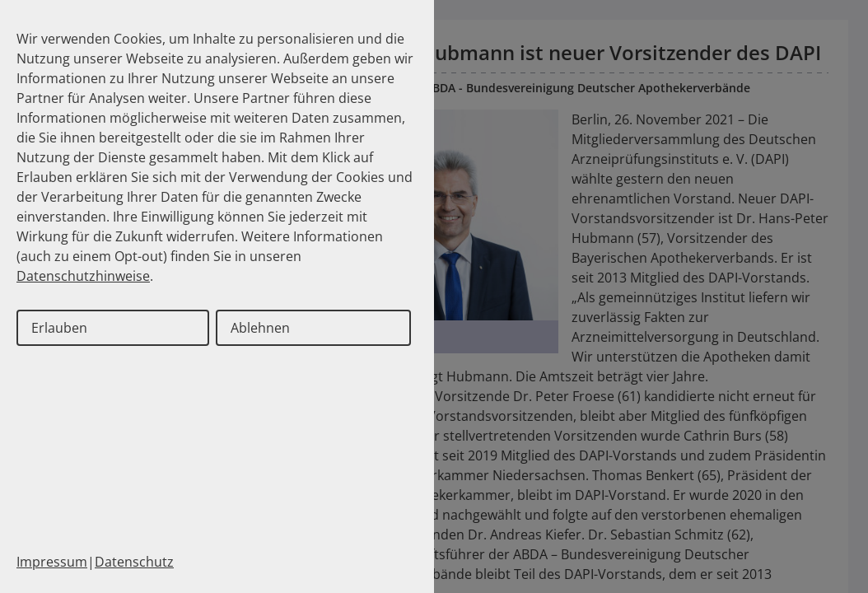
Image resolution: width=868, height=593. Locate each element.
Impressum (52, 562)
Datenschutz (134, 562)
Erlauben (59, 328)
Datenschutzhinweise (83, 276)
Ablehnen (260, 328)
